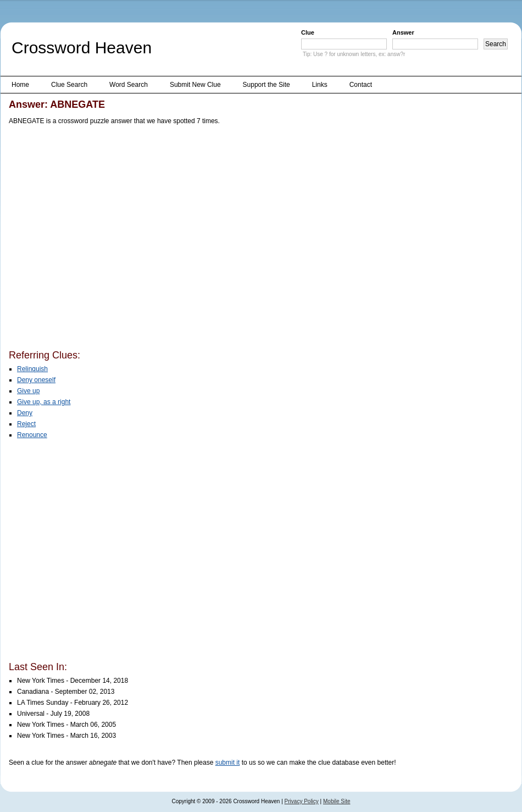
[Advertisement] (104, 239)
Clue (308, 32)
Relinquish (32, 369)
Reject (26, 424)
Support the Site (266, 85)
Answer (403, 32)
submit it (228, 763)
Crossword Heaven (82, 48)
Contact (361, 85)
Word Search (129, 85)
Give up (28, 391)
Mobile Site (337, 801)
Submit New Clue (195, 85)
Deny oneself (36, 380)
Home (20, 85)
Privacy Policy (302, 801)
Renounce (32, 435)
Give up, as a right (44, 402)
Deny (25, 413)
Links (320, 85)
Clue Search (69, 85)
